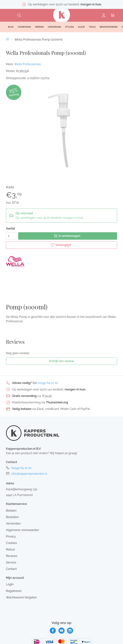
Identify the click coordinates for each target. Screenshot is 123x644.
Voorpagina (24, 27)
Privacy (11, 508)
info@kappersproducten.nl (29, 446)
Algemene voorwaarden (22, 502)
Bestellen (12, 489)
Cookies (11, 515)
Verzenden (13, 495)
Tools (92, 27)
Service (11, 534)
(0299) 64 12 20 (48, 355)
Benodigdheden (109, 27)
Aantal (10, 228)
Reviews (12, 528)
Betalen (11, 482)
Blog (11, 27)
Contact (11, 541)
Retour (10, 521)
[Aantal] (11, 236)
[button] (61, 130)
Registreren (14, 563)
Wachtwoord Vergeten (21, 569)
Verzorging (55, 27)
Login (10, 556)
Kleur (81, 27)
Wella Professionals (27, 64)
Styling (69, 27)
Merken (39, 27)
